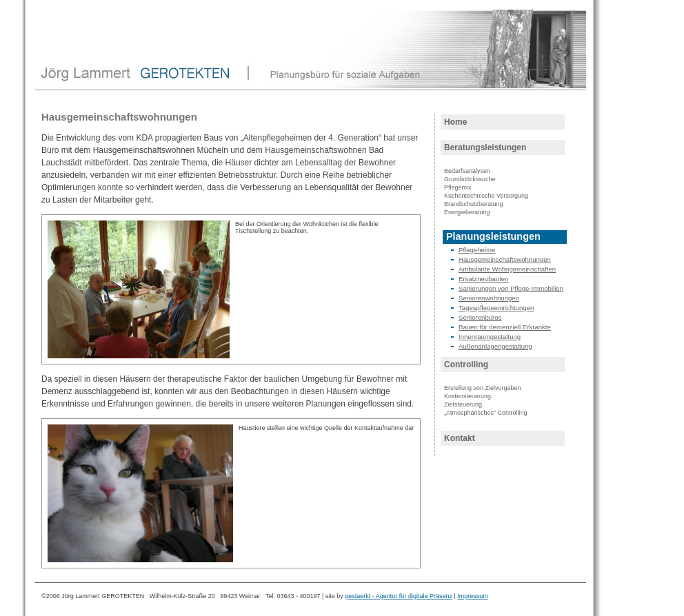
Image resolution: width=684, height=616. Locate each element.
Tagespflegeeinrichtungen (496, 308)
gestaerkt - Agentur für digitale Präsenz (399, 596)
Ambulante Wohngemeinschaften (507, 269)
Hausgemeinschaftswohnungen (505, 259)
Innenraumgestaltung (490, 337)
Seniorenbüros (480, 317)
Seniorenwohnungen (489, 298)
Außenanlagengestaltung (495, 346)
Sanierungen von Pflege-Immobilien (511, 288)
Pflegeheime (477, 250)
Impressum (473, 596)
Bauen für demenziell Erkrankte (505, 327)
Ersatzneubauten (484, 279)
